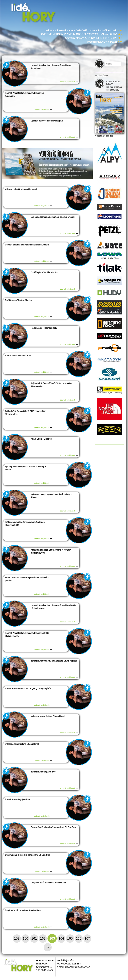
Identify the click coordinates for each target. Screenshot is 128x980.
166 (79, 938)
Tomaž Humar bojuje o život (43, 772)
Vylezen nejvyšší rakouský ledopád (47, 121)
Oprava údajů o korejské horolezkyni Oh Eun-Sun (53, 827)
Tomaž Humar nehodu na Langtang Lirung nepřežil (54, 661)
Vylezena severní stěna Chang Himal (48, 716)
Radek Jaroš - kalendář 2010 (44, 328)
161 (34, 938)
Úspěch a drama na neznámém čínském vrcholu (53, 217)
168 (48, 947)
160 (25, 938)
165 (70, 938)
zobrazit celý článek (69, 82)
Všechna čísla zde (104, 136)
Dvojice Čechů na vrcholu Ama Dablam (49, 883)
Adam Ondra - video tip (41, 439)
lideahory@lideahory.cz (77, 967)
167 (87, 938)
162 (43, 938)
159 (17, 938)
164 (61, 938)
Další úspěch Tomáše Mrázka (44, 273)
